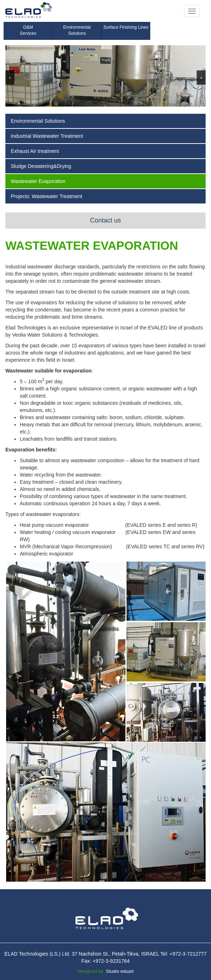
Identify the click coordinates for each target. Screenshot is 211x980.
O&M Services (28, 30)
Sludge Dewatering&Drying (41, 166)
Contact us (105, 220)
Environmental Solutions (77, 30)
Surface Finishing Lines (126, 27)
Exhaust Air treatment (35, 151)
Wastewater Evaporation (38, 181)
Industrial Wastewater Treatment (47, 136)
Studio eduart (120, 971)
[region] (105, 76)
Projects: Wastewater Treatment (47, 196)
